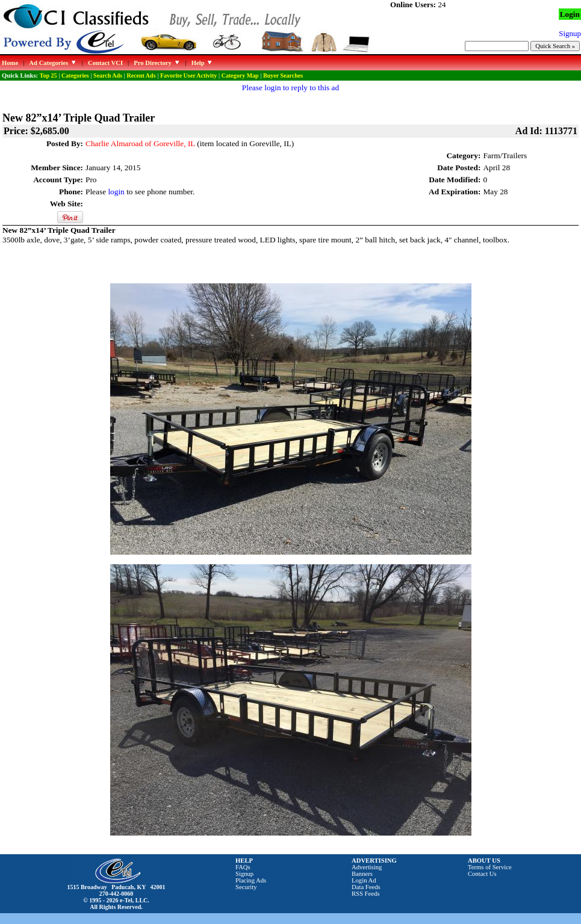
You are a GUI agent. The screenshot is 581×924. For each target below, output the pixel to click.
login (116, 192)
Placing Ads (251, 880)
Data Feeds (366, 887)
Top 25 (48, 75)
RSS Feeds (366, 894)
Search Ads (108, 75)
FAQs (243, 867)
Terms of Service (490, 867)
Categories (75, 75)
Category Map (240, 75)
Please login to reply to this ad (290, 88)
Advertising (367, 867)
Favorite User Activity (188, 75)
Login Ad (364, 880)
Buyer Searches (283, 75)
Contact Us (482, 874)
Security (246, 887)
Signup (244, 874)
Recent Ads (141, 75)
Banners (362, 874)
